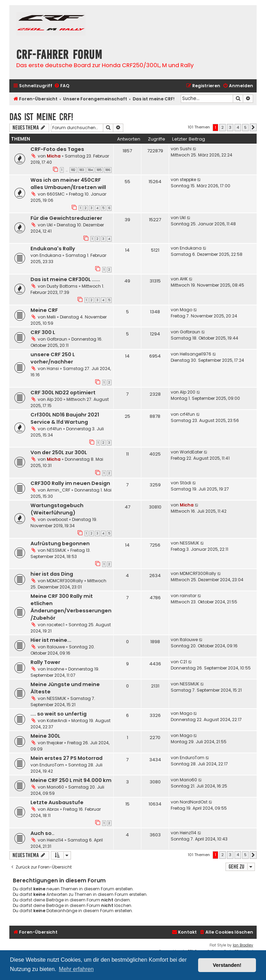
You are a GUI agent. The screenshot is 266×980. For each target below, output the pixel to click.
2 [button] (223, 127)
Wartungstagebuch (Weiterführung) (57, 509)
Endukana (50, 255)
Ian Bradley (243, 945)
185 (99, 170)
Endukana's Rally (53, 249)
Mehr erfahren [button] (76, 969)
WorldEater (191, 452)
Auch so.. (42, 833)
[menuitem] (62, 86)
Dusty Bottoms (62, 286)
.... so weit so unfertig (59, 714)
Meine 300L (45, 736)
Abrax (53, 809)
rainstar (188, 596)
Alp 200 (55, 399)
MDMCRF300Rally (65, 581)
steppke (188, 179)
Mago (186, 310)
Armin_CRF (59, 490)
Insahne (55, 669)
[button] (253, 127)
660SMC (56, 194)
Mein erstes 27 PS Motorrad (66, 758)
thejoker (55, 743)
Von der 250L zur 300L (59, 452)
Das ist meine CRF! (41, 117)
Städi (185, 483)
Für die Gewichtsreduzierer (66, 218)
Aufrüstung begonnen (60, 543)
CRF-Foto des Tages (57, 149)
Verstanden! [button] (227, 965)
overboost (57, 519)
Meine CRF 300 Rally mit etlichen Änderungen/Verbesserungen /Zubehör (71, 607)
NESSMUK (56, 550)
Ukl (50, 225)
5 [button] (245, 127)
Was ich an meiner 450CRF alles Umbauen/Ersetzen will (68, 184)
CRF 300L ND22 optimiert (63, 393)
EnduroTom (52, 765)
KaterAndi (57, 721)
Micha (54, 156)
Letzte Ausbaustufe (57, 802)
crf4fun (54, 429)
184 (90, 170)
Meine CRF (44, 310)
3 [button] (230, 127)
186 (108, 170)
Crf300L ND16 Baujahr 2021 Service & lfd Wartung (65, 418)
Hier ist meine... (51, 640)
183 (82, 170)
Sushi (186, 149)
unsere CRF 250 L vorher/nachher (53, 358)
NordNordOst (194, 802)
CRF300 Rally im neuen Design (70, 483)
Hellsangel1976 (196, 354)
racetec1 (56, 625)
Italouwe (56, 647)
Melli (51, 317)
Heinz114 (55, 840)
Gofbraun (57, 339)
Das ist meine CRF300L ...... (65, 279)
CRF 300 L (43, 332)
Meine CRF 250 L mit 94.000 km (71, 780)
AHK (184, 279)
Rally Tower (45, 662)
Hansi (53, 368)
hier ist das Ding (52, 574)
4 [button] (238, 127)
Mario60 (55, 787)
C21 (183, 662)
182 (73, 170)
